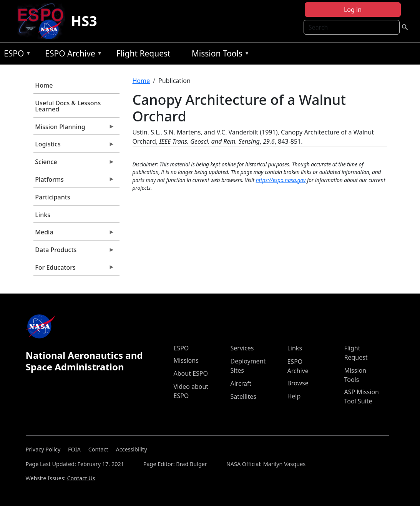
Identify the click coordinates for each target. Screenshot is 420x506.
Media (74, 234)
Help (294, 396)
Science (74, 164)
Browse (298, 383)
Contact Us (81, 478)
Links (43, 215)
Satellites (243, 397)
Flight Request (144, 53)
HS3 (84, 21)
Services (242, 348)
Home (44, 85)
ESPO (16, 55)
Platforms (74, 181)
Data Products (74, 252)
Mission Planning (74, 129)
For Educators (74, 269)
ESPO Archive (72, 55)
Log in (353, 10)
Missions (186, 360)
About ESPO (190, 373)
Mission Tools (219, 55)
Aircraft (241, 383)
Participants (52, 197)
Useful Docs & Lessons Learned (68, 106)
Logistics (74, 146)
